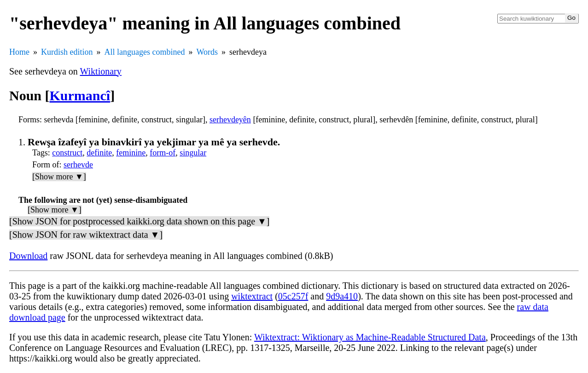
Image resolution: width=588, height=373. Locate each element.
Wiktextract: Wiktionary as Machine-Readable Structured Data (370, 337)
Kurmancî (80, 95)
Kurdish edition (67, 52)
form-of (163, 153)
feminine (131, 153)
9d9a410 (342, 296)
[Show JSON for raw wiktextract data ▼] (86, 235)
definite (99, 153)
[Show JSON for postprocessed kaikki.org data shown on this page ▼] (139, 221)
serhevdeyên (230, 120)
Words (207, 52)
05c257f (293, 296)
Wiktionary (100, 71)
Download (28, 256)
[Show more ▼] (59, 177)
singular (193, 153)
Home (19, 52)
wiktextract (252, 296)
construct (67, 153)
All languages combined (145, 52)
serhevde (78, 165)
